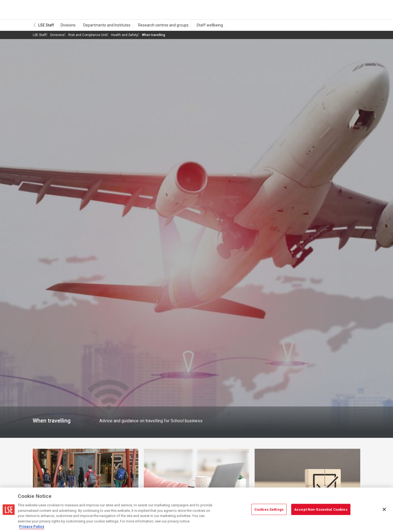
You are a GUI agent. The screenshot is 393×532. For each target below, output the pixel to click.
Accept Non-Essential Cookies (321, 509)
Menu (353, 11)
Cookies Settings (269, 509)
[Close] (384, 509)
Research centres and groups (157, 28)
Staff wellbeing (201, 28)
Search (323, 11)
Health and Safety (124, 37)
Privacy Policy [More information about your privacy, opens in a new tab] (32, 526)
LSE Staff (46, 28)
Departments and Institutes (103, 28)
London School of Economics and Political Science (56, 11)
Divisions (67, 28)
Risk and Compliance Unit (88, 37)
